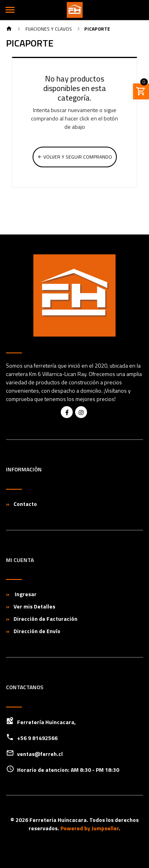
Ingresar (25, 594)
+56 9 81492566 (37, 738)
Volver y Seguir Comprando (75, 157)
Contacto (25, 504)
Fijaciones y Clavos (48, 29)
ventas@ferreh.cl (40, 754)
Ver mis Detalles (34, 606)
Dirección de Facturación (45, 619)
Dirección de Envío (37, 631)
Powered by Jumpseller (90, 828)
